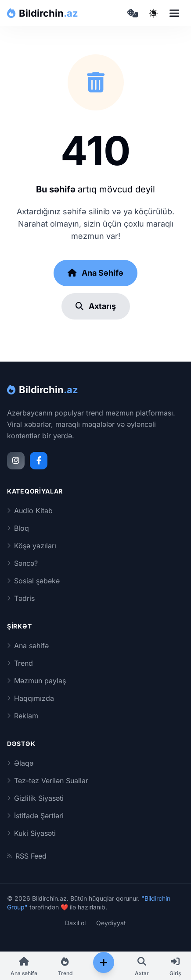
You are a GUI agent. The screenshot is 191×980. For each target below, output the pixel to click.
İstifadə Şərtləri (35, 816)
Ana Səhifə (95, 273)
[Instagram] (16, 461)
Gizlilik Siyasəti (35, 798)
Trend (20, 663)
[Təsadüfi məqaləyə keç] (132, 13)
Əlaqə (20, 763)
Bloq (18, 528)
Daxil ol (75, 923)
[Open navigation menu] (174, 13)
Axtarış (96, 306)
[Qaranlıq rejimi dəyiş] (153, 13)
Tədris (21, 598)
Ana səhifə (28, 646)
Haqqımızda (31, 698)
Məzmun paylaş (36, 681)
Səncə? (22, 563)
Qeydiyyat (111, 923)
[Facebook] (39, 461)
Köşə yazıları (32, 546)
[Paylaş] (104, 962)
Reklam (23, 716)
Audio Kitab (30, 511)
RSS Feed (27, 856)
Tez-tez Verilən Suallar (48, 781)
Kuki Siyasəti (31, 833)
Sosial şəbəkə (33, 581)
